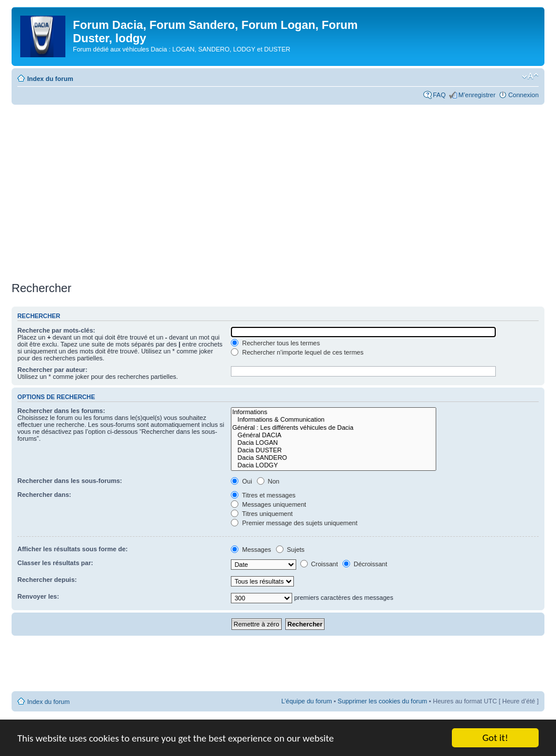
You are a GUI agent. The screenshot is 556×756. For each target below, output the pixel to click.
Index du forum (50, 79)
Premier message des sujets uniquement (294, 523)
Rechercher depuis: (47, 580)
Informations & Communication (334, 420)
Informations (334, 412)
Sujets (290, 550)
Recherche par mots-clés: (56, 330)
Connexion (523, 95)
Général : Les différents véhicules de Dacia (334, 428)
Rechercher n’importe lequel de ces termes (297, 352)
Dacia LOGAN (334, 443)
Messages (251, 550)
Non (268, 481)
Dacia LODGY (334, 465)
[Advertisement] (278, 191)
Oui (241, 481)
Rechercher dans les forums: (61, 411)
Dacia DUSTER (334, 450)
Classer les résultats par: (55, 563)
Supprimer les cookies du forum (383, 701)
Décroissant (365, 564)
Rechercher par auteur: (52, 370)
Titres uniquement (262, 514)
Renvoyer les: (38, 596)
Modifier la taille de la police (530, 76)
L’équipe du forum (306, 701)
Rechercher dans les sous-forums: (70, 481)
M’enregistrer (477, 95)
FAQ (439, 95)
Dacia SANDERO (334, 458)
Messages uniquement (268, 504)
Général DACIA (334, 435)
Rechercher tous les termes (275, 343)
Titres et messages (263, 495)
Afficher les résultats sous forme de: (73, 549)
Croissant (319, 564)
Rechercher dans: (44, 495)
